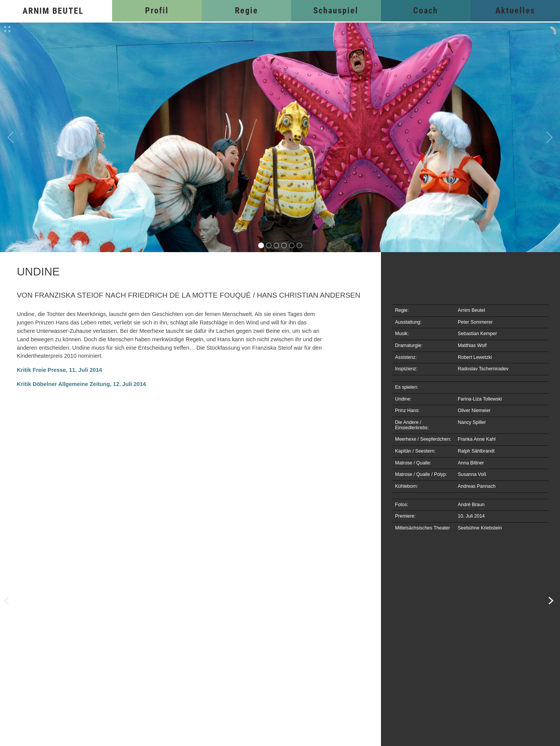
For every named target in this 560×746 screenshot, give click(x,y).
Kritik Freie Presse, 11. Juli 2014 (59, 370)
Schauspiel (336, 11)
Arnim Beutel (53, 11)
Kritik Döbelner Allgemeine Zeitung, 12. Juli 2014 (81, 384)
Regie (247, 11)
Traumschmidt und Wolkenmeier (537, 601)
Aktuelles (515, 11)
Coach (426, 11)
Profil (157, 11)
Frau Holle (23, 601)
